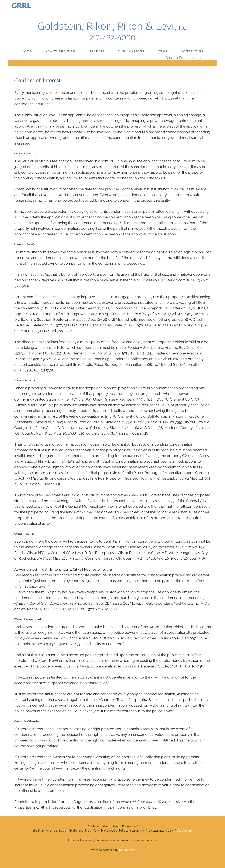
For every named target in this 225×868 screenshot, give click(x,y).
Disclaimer (185, 830)
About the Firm (61, 52)
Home (27, 52)
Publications (131, 52)
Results (97, 52)
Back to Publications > (184, 58)
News (163, 52)
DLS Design (127, 850)
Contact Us (192, 52)
